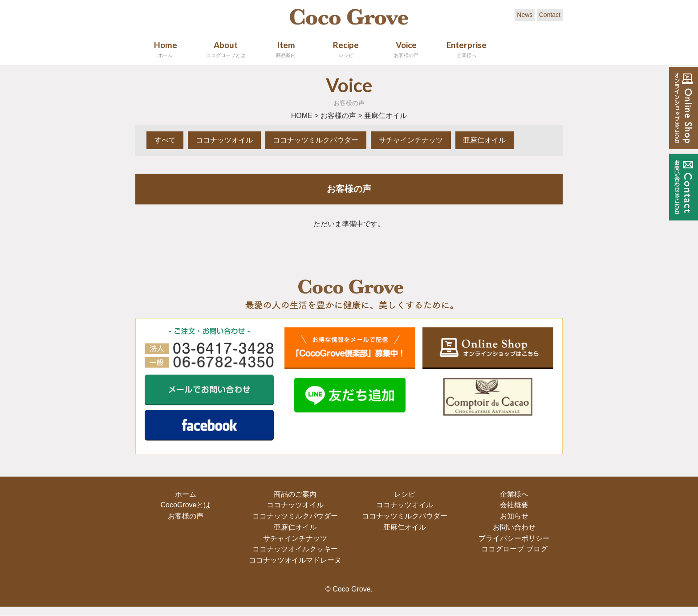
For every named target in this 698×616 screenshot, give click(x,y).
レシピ (404, 495)
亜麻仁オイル (498, 140)
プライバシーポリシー (513, 538)
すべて (166, 140)
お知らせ (513, 516)
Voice (406, 49)
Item (286, 49)
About (225, 49)
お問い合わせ (513, 528)
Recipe (346, 49)
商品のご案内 (294, 495)
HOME (302, 116)
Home (165, 49)
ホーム (185, 495)
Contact (550, 15)
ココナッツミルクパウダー (323, 140)
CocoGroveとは (185, 505)
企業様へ (513, 495)
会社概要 (513, 505)
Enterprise (466, 49)
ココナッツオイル (229, 140)
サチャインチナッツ (421, 140)
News (525, 15)
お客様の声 (338, 116)
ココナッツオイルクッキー (294, 549)
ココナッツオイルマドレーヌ (294, 561)
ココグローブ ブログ (513, 549)
